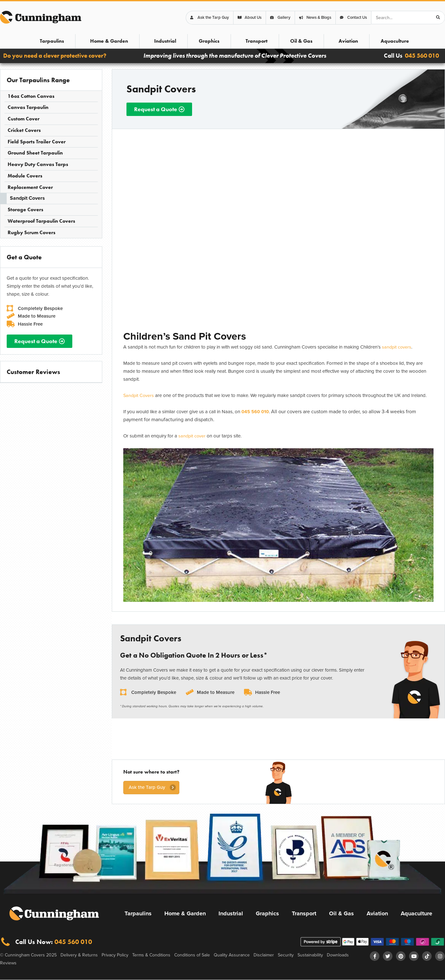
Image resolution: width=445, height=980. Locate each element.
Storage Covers (25, 209)
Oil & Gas (301, 41)
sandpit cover (192, 436)
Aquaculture (395, 41)
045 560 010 (422, 56)
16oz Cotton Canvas (31, 96)
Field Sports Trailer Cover (37, 142)
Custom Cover (24, 119)
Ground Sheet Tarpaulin (35, 153)
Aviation (348, 41)
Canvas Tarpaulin (28, 107)
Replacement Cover (30, 187)
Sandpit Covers (27, 198)
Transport (257, 41)
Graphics (209, 41)
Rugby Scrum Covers (32, 232)
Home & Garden (109, 41)
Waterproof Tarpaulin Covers (41, 221)
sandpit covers (397, 347)
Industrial (165, 41)
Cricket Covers (24, 130)
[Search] (438, 18)
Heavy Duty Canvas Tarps (38, 164)
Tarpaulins (52, 41)
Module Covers (25, 176)
